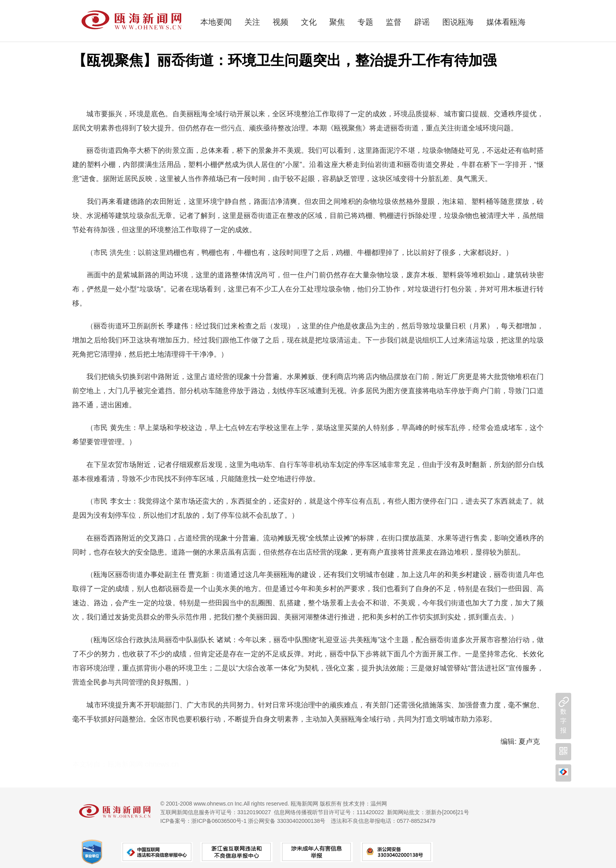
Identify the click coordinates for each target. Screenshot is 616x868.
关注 (252, 22)
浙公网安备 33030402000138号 (287, 821)
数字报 (563, 721)
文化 (309, 22)
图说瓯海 (458, 22)
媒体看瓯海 (506, 22)
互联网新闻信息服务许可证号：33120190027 (216, 812)
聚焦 (337, 22)
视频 (280, 22)
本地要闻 (216, 22)
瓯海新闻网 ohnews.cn (143, 764)
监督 (394, 22)
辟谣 (422, 22)
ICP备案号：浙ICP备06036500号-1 (203, 821)
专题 (365, 22)
